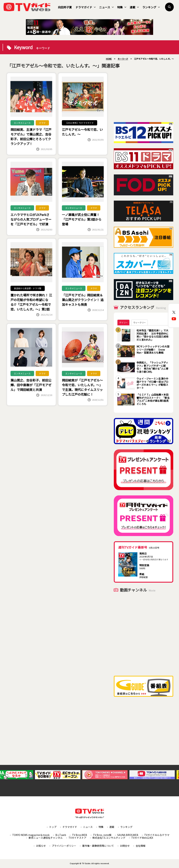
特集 (122, 7)
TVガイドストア (77, 838)
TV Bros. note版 (102, 835)
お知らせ (41, 846)
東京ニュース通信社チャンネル (46, 838)
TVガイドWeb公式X (142, 838)
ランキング (151, 7)
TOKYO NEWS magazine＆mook (31, 835)
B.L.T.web (61, 835)
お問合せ (125, 846)
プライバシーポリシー (64, 846)
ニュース (106, 7)
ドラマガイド (85, 7)
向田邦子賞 (65, 7)
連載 (134, 7)
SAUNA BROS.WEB (128, 835)
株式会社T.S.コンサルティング (109, 838)
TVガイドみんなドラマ (157, 835)
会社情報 (141, 846)
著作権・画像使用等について (98, 846)
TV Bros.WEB (80, 835)
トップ (53, 827)
